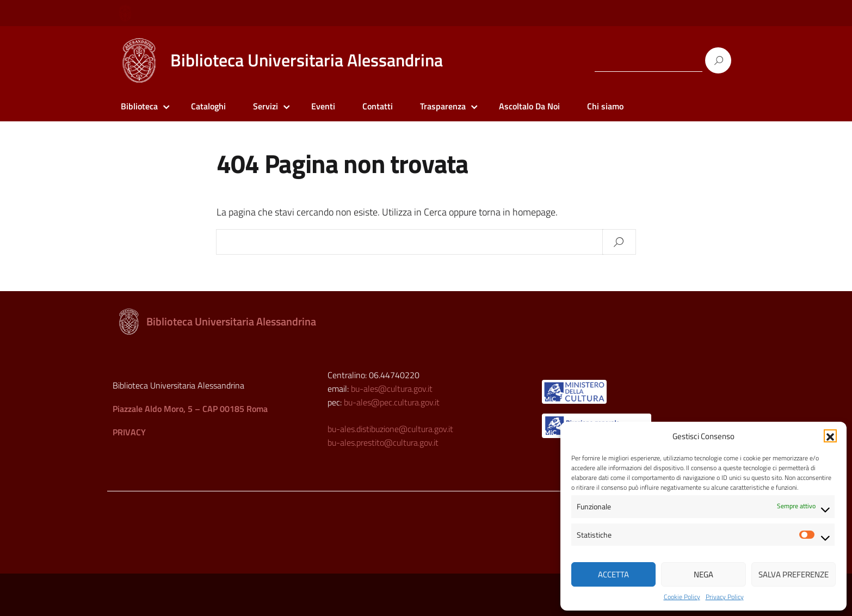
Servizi (266, 106)
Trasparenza (443, 106)
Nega (703, 574)
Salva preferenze (794, 574)
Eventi (323, 106)
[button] (830, 436)
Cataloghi (208, 106)
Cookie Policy (682, 597)
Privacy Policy (725, 597)
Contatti (378, 106)
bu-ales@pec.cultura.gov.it (392, 402)
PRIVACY (129, 432)
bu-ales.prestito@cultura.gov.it (383, 442)
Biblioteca (139, 106)
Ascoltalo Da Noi (529, 106)
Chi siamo (605, 106)
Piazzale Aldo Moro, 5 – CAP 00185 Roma (190, 409)
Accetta (613, 574)
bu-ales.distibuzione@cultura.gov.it (390, 429)
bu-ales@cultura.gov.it (392, 389)
